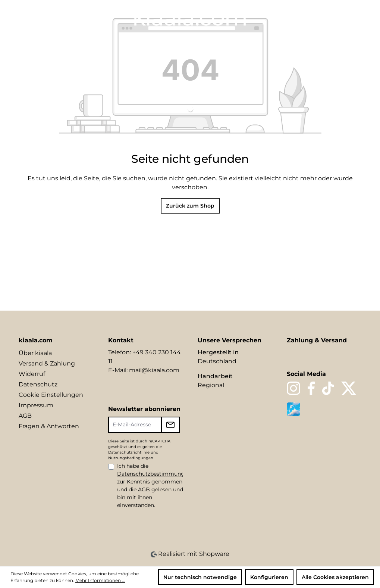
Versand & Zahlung (47, 363)
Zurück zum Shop (190, 206)
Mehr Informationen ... (100, 580)
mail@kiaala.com (154, 370)
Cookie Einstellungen (51, 395)
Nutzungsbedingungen (131, 458)
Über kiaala (35, 353)
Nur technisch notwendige (200, 577)
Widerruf (32, 374)
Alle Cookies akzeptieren (335, 577)
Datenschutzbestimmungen (154, 474)
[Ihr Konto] (330, 18)
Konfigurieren (269, 577)
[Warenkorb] (356, 18)
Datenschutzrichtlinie (129, 452)
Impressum (36, 405)
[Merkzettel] (317, 18)
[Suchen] (305, 18)
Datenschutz (38, 384)
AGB (25, 416)
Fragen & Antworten (49, 426)
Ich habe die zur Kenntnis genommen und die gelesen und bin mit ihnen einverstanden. (154, 486)
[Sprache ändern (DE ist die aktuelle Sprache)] (290, 17)
